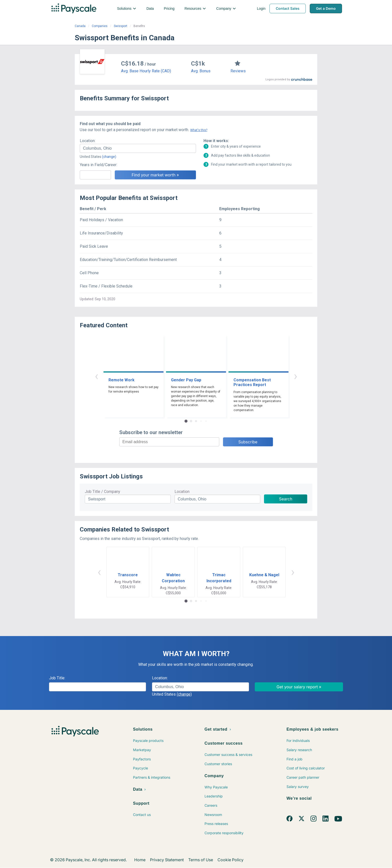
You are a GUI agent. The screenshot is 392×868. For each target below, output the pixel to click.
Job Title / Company (102, 492)
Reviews (238, 71)
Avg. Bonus (201, 71)
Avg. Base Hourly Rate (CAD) (146, 71)
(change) (109, 157)
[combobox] (138, 148)
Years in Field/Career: (98, 165)
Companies (100, 26)
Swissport (120, 26)
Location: (88, 141)
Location (182, 492)
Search (286, 499)
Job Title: (57, 678)
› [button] (295, 376)
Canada (80, 26)
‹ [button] (96, 376)
